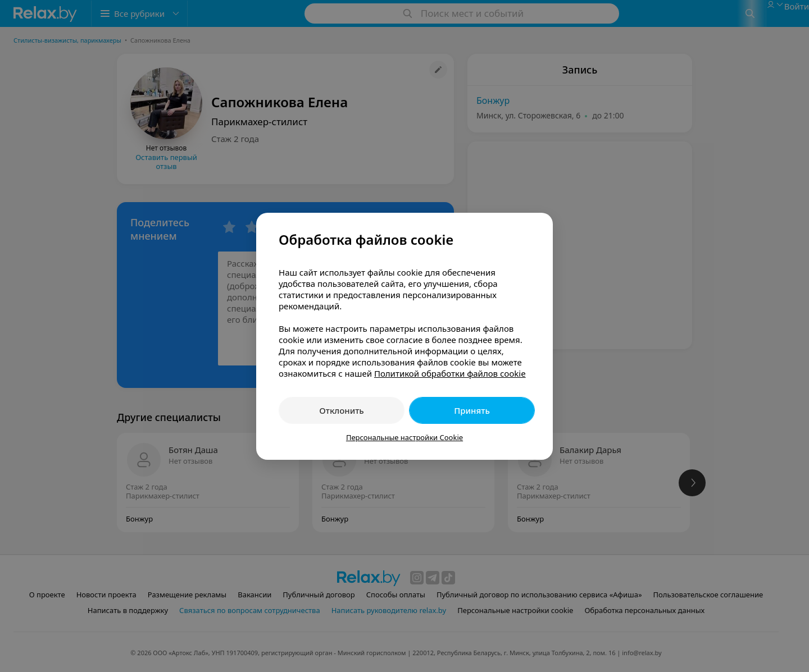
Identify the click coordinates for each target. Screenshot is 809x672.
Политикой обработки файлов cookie (450, 373)
